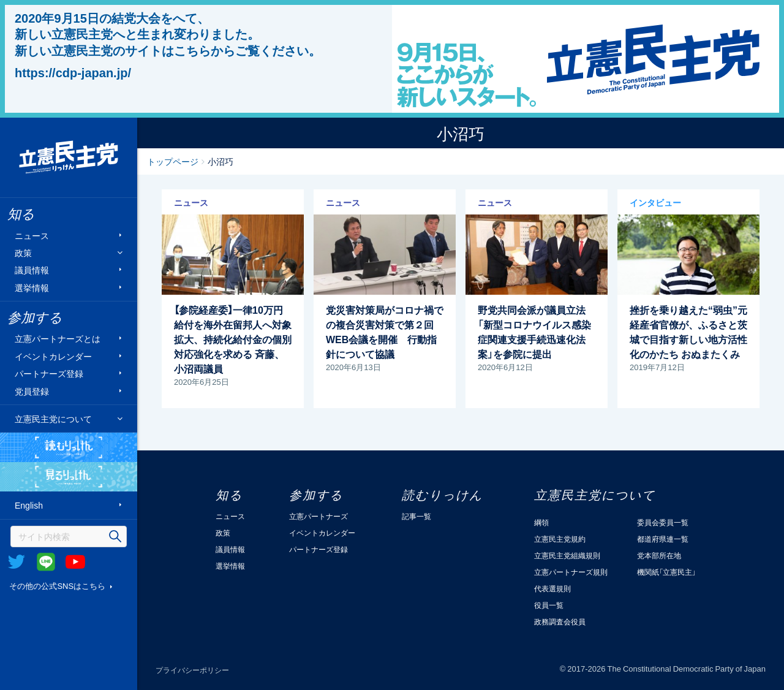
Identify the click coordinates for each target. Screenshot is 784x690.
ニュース (32, 235)
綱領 (541, 522)
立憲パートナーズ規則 (571, 572)
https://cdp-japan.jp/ (73, 72)
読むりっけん (69, 447)
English (29, 505)
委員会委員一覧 (663, 522)
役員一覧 (549, 605)
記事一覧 (417, 516)
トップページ (173, 161)
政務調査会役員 (560, 621)
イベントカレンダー (53, 356)
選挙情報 (32, 287)
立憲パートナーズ (318, 516)
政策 (23, 253)
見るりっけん (69, 477)
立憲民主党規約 (560, 539)
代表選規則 (552, 588)
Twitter (17, 562)
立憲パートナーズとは (58, 339)
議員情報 (32, 270)
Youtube (75, 562)
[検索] (69, 536)
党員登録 (32, 391)
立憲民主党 (69, 157)
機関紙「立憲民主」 (666, 572)
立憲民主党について (53, 419)
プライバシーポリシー (192, 670)
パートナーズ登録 (49, 373)
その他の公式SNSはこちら (57, 586)
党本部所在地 (659, 555)
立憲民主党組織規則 (567, 555)
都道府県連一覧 (663, 539)
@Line (46, 562)
